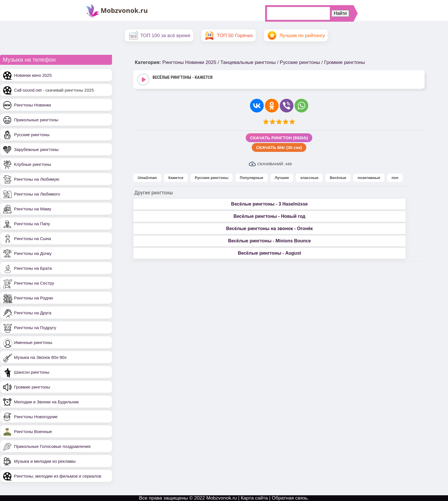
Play (144, 80)
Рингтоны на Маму (33, 209)
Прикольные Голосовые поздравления (52, 446)
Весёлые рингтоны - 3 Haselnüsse (269, 204)
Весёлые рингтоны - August (269, 253)
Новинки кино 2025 (33, 75)
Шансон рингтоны (32, 372)
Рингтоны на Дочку (33, 253)
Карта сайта (254, 498)
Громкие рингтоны (32, 387)
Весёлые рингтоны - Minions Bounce (269, 241)
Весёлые (338, 178)
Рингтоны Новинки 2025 (189, 62)
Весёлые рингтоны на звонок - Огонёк (269, 229)
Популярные (251, 178)
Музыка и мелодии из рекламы (45, 461)
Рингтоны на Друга (33, 313)
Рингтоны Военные (33, 431)
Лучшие (282, 178)
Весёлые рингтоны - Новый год (269, 216)
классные (309, 178)
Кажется (176, 178)
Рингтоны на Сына (32, 239)
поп (395, 178)
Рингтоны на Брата (33, 268)
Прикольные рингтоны (36, 120)
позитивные (369, 178)
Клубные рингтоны (33, 164)
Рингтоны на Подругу (35, 328)
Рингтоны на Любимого (37, 194)
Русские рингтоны (32, 135)
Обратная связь (290, 498)
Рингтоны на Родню (34, 298)
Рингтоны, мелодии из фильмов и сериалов (58, 476)
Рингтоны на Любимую (37, 179)
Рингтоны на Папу (32, 224)
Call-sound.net (28, 90)
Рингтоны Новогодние (36, 417)
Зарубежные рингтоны (36, 149)
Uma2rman (147, 178)
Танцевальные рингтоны (248, 62)
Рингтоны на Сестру (34, 283)
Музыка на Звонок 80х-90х (40, 357)
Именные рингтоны (33, 342)
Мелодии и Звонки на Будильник (46, 402)
